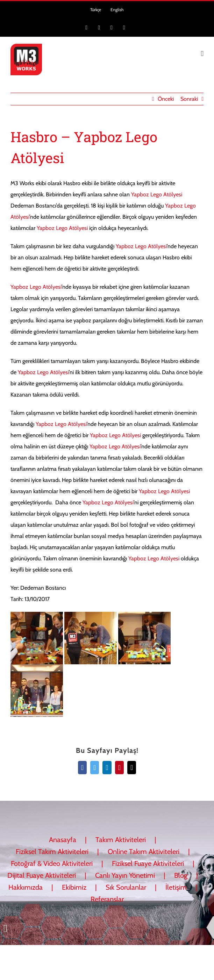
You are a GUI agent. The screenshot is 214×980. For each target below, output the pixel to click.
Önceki (166, 99)
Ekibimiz (74, 887)
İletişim (176, 887)
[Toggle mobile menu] (202, 54)
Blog (181, 875)
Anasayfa (63, 840)
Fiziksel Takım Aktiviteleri (52, 852)
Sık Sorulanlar (126, 887)
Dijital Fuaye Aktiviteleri (42, 875)
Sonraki (189, 99)
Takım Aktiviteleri (121, 840)
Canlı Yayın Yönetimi (125, 875)
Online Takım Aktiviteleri (144, 852)
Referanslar (107, 899)
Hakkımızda (26, 887)
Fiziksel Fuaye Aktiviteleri (148, 863)
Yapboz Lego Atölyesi (157, 194)
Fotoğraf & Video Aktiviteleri (52, 863)
